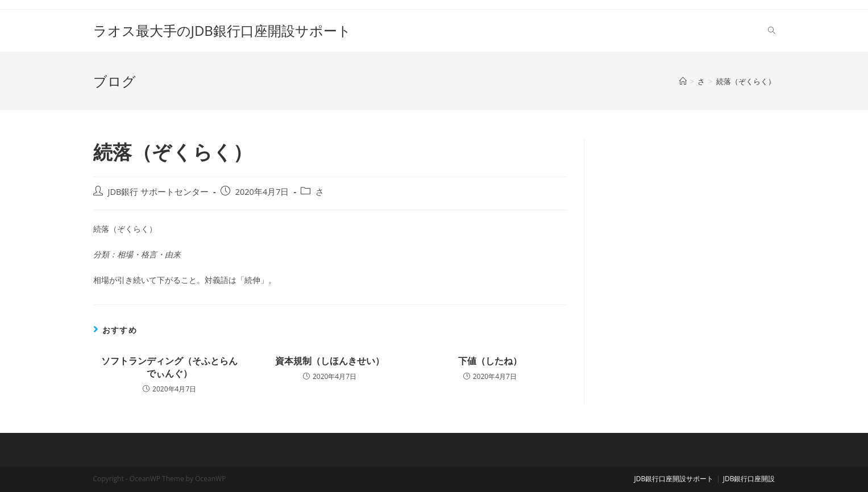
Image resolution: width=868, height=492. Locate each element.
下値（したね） (490, 361)
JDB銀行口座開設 (749, 479)
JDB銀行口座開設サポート (674, 479)
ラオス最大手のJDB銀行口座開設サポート (222, 30)
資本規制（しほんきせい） (330, 361)
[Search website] (772, 31)
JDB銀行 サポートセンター (159, 192)
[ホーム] (683, 81)
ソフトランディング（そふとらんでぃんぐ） (169, 367)
